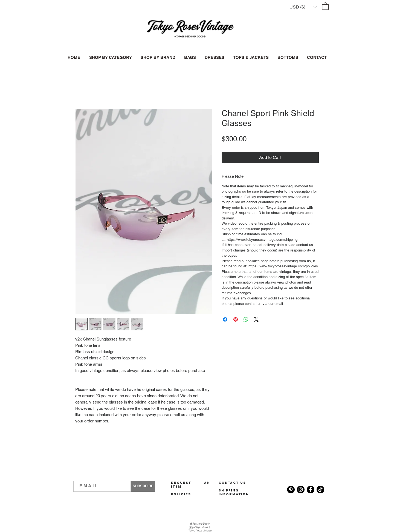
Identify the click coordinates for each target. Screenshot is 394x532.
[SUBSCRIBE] (143, 486)
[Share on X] (256, 319)
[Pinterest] (291, 490)
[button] (303, 7)
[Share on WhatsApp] (246, 319)
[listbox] (303, 7)
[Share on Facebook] (225, 319)
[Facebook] (311, 490)
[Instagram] (301, 490)
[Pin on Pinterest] (236, 319)
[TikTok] (320, 490)
